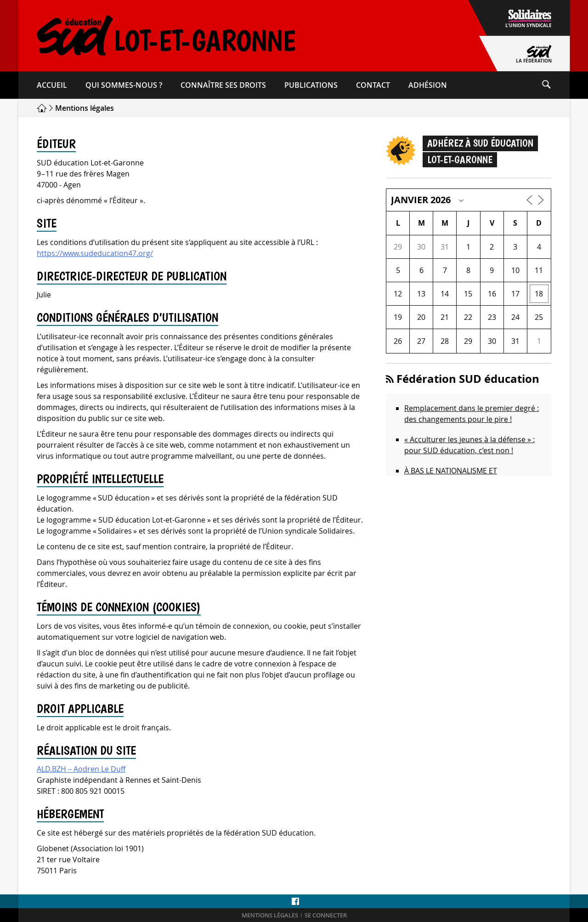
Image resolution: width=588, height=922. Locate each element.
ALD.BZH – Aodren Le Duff (81, 769)
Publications (311, 85)
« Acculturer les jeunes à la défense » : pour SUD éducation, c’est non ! (469, 445)
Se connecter (326, 915)
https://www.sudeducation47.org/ (95, 253)
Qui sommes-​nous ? (124, 85)
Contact (373, 85)
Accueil (52, 85)
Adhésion (428, 85)
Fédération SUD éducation (468, 379)
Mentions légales (270, 915)
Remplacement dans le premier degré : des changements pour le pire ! (472, 414)
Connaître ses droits (223, 85)
